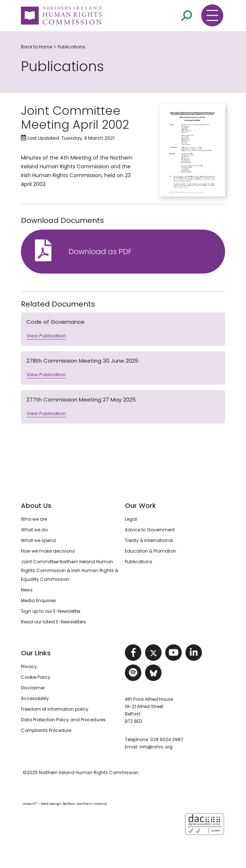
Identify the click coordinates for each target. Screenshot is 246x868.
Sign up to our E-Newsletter (51, 611)
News (27, 590)
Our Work (140, 506)
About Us (36, 506)
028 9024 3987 (167, 739)
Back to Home (37, 47)
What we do (34, 530)
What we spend (38, 540)
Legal (131, 519)
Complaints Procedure (46, 730)
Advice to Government (150, 530)
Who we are (34, 519)
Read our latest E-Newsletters (53, 622)
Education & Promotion (151, 551)
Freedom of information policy (55, 709)
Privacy (29, 666)
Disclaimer (33, 688)
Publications (71, 47)
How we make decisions (48, 551)
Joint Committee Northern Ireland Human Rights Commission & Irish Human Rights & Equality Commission (70, 570)
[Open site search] (187, 16)
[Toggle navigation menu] (212, 15)
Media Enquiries (39, 600)
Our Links (36, 653)
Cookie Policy (36, 677)
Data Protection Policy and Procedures (63, 720)
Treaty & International (149, 540)
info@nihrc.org (156, 747)
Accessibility (35, 698)
